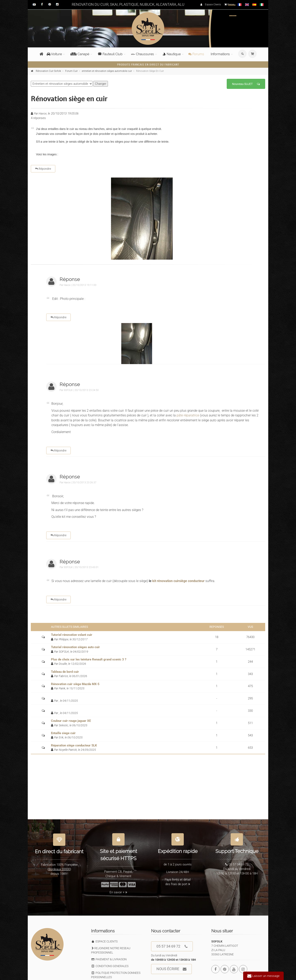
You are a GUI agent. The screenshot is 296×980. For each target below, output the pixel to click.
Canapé (80, 54)
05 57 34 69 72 (172, 946)
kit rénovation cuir (165, 581)
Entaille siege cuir (63, 733)
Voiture (54, 54)
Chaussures (143, 54)
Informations (220, 54)
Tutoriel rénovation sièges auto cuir (75, 647)
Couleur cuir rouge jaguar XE (71, 721)
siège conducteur (192, 581)
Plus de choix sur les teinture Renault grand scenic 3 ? (89, 659)
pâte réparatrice (188, 415)
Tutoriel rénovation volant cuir (72, 635)
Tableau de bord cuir (65, 672)
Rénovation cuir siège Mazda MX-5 (75, 684)
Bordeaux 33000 (59, 867)
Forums (196, 54)
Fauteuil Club (110, 54)
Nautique (172, 54)
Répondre (43, 169)
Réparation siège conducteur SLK (74, 745)
